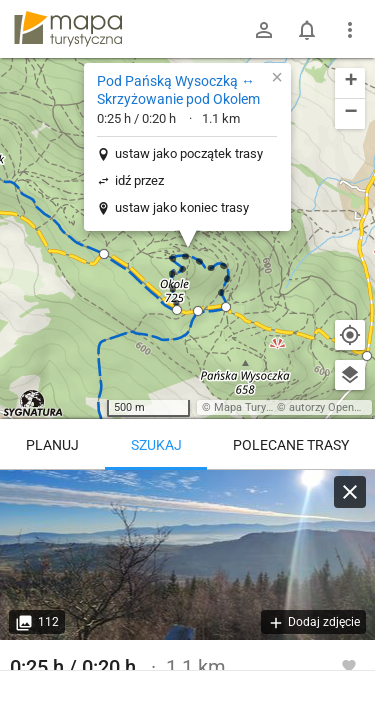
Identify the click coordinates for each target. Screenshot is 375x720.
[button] (177, 310)
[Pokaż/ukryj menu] (350, 30)
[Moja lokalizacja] (350, 335)
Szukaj (156, 445)
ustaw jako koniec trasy (182, 207)
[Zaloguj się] (264, 30)
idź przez (139, 180)
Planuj (52, 445)
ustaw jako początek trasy (189, 153)
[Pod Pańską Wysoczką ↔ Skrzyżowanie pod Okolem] (187, 555)
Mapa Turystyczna (259, 407)
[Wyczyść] (350, 492)
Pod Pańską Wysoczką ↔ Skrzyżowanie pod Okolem (178, 90)
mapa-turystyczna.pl (68, 29)
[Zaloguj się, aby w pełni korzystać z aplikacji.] (349, 665)
